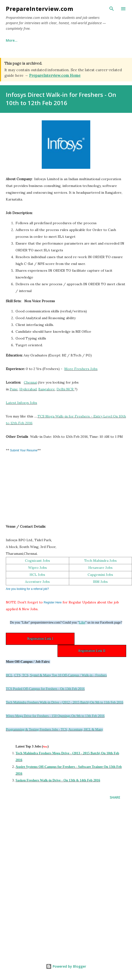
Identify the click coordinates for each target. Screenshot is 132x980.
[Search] (112, 9)
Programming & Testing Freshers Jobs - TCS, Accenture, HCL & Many (54, 729)
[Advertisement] (42, 491)
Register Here (53, 602)
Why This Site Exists (45, 40)
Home (11, 40)
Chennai (30, 382)
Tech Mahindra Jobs (100, 561)
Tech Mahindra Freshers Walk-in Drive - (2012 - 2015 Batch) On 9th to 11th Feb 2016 (65, 702)
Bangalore (47, 389)
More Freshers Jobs (81, 369)
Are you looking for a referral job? (27, 589)
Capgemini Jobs (100, 575)
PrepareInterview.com (39, 9)
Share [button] (115, 797)
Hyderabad (28, 389)
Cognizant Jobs (37, 561)
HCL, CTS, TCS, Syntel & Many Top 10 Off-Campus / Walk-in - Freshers (56, 675)
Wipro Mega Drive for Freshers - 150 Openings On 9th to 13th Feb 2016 (55, 716)
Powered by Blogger (66, 966)
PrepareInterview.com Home (55, 75)
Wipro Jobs (37, 568)
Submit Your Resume (23, 450)
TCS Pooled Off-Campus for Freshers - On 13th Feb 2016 (45, 689)
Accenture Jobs (37, 582)
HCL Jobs (37, 575)
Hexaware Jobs (100, 568)
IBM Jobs (100, 582)
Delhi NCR (65, 389)
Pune (14, 389)
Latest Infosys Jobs (21, 403)
